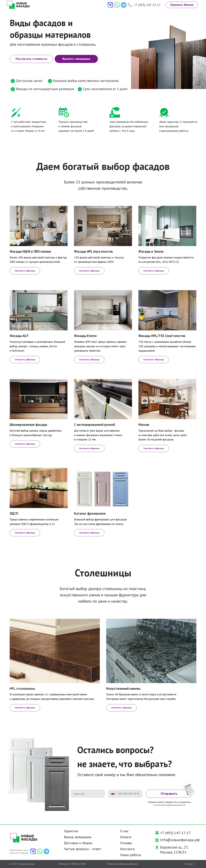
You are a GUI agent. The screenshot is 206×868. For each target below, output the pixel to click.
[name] (88, 794)
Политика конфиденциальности (122, 864)
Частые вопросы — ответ (82, 849)
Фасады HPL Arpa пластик (93, 251)
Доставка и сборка (78, 843)
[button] (182, 5)
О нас (124, 831)
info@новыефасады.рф (180, 840)
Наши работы (131, 855)
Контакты (127, 849)
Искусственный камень (123, 688)
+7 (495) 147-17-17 (147, 5)
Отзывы (126, 843)
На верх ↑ (190, 864)
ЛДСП (14, 513)
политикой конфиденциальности (170, 805)
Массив (144, 425)
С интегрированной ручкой (94, 425)
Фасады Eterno (85, 336)
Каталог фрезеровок (90, 513)
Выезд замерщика (78, 837)
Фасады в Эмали (151, 251)
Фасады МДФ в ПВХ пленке (30, 251)
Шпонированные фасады (28, 425)
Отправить (169, 794)
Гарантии (71, 831)
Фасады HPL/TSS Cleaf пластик (162, 336)
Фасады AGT (19, 336)
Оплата (126, 837)
